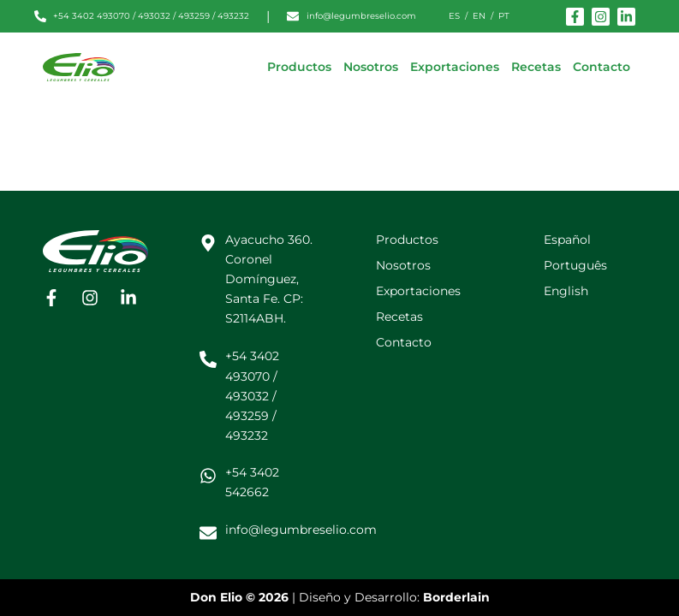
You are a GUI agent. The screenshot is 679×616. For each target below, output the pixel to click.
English (566, 291)
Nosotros (371, 67)
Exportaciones (455, 67)
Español (567, 240)
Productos (299, 67)
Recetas (536, 67)
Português (575, 265)
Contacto (602, 67)
